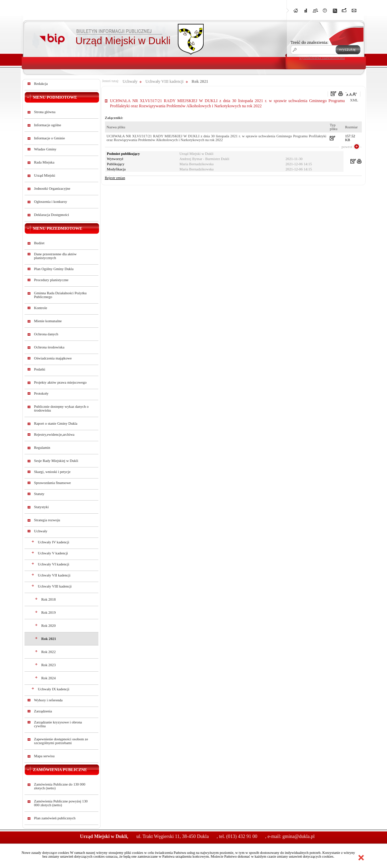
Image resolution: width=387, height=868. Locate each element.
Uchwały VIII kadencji (55, 586)
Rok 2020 (49, 626)
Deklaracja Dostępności (52, 215)
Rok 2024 (49, 678)
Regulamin (42, 448)
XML (354, 100)
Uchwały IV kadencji (54, 542)
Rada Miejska (44, 162)
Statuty (39, 494)
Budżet (39, 243)
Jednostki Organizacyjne (52, 189)
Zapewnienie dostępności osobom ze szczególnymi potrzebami (61, 741)
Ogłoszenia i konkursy (51, 202)
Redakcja (41, 84)
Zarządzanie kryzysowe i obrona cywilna (58, 724)
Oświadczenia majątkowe (53, 358)
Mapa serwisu (44, 756)
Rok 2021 (49, 639)
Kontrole (41, 308)
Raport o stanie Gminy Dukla (56, 423)
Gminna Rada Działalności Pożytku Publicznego (60, 295)
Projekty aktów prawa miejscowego (60, 382)
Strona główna (45, 112)
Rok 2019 (49, 613)
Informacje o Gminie (50, 138)
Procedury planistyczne (51, 280)
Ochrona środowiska (49, 347)
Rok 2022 (49, 652)
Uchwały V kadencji (53, 553)
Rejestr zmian (115, 178)
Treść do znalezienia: (310, 42)
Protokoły (41, 393)
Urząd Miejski (45, 175)
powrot (347, 147)
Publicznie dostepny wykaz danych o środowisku (61, 408)
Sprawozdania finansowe (53, 483)
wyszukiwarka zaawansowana (322, 58)
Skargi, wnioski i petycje (52, 472)
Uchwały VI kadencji (54, 564)
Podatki (40, 369)
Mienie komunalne (48, 321)
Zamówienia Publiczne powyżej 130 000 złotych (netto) (61, 803)
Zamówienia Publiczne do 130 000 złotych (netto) (60, 786)
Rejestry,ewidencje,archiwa (54, 435)
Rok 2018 (49, 599)
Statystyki (42, 507)
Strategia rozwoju (47, 520)
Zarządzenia (43, 711)
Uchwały (41, 531)
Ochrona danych (46, 334)
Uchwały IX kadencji (54, 689)
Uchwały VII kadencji (54, 575)
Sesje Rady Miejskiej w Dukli (56, 461)
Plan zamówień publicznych (55, 818)
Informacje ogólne (48, 125)
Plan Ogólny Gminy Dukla (54, 269)
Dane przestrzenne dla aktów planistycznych (55, 256)
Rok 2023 (49, 665)
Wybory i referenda (49, 700)
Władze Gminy (45, 149)
